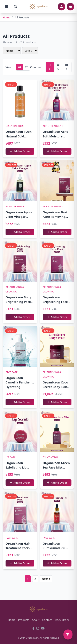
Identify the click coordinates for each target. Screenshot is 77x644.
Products (24, 620)
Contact (47, 620)
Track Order (62, 620)
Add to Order (20, 151)
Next (46, 579)
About (36, 620)
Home (7, 17)
